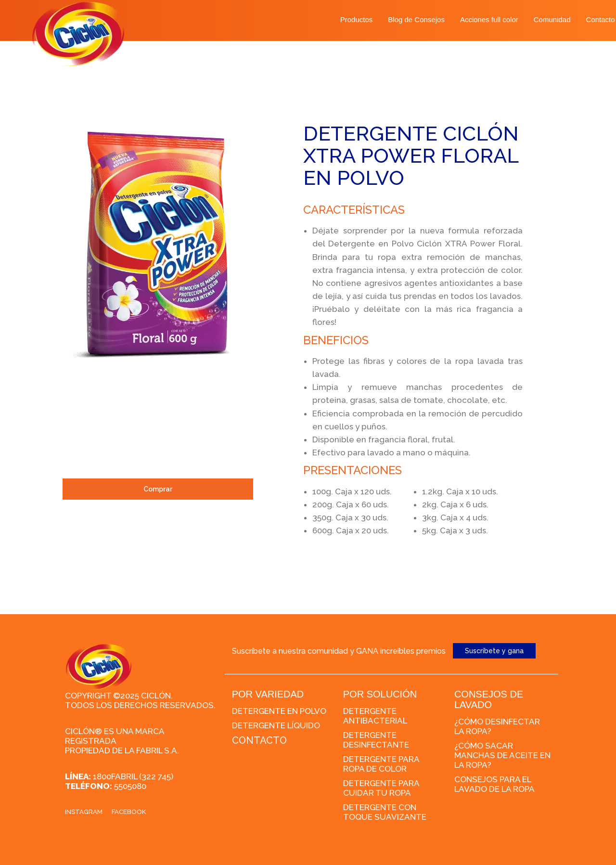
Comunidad (552, 19)
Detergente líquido (276, 725)
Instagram (84, 812)
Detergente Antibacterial (375, 716)
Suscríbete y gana (494, 651)
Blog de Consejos (416, 19)
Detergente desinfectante (376, 740)
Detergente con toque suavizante (385, 812)
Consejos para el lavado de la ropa (494, 784)
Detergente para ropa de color (381, 764)
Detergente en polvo (279, 711)
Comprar (158, 489)
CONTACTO (259, 740)
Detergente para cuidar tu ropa (381, 788)
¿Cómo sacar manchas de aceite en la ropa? (502, 755)
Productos (357, 19)
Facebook (129, 812)
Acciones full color (489, 19)
